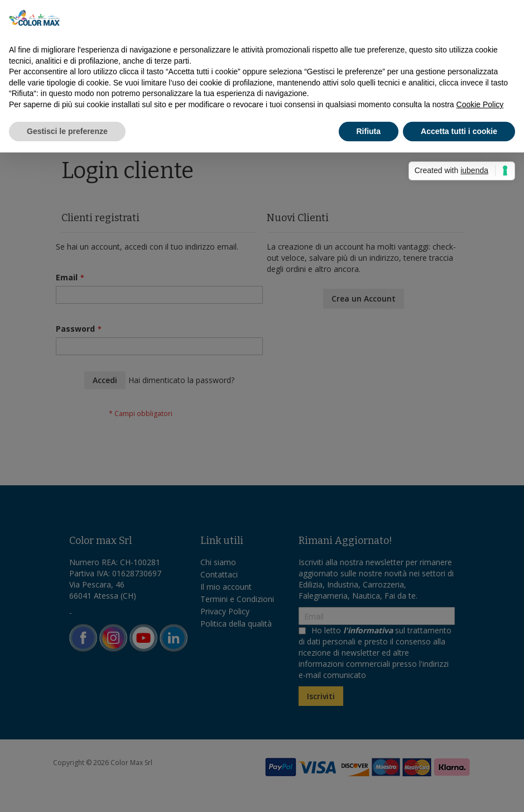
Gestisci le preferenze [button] (67, 131)
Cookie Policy (480, 104)
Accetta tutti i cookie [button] (459, 131)
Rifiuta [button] (369, 131)
